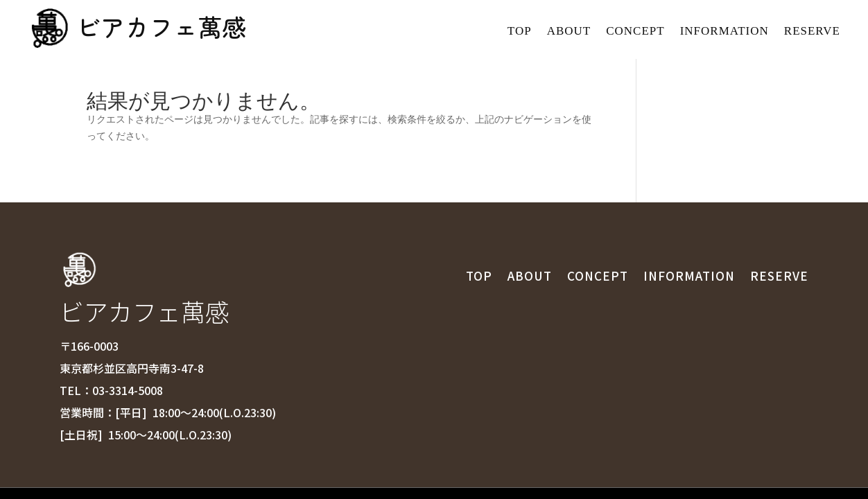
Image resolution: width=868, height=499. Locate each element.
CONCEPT (635, 32)
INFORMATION (724, 32)
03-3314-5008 (128, 325)
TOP (520, 32)
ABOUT (569, 32)
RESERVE (812, 32)
